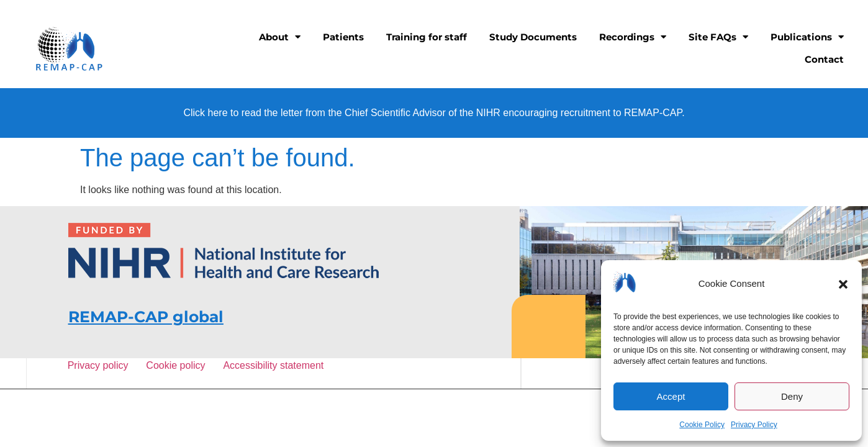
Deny (792, 396)
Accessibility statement (273, 365)
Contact (824, 59)
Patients (343, 37)
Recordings (633, 37)
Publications (807, 37)
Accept (671, 396)
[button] (843, 284)
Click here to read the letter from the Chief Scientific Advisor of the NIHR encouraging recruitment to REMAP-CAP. (434, 113)
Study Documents (533, 37)
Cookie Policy (702, 425)
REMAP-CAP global (146, 317)
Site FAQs (718, 37)
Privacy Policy (754, 425)
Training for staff (427, 37)
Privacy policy (100, 365)
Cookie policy (178, 365)
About (280, 37)
